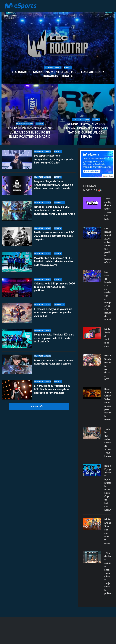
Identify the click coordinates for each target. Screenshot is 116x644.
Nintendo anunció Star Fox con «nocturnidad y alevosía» (107, 531)
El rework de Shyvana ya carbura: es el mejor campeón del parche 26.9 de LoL (54, 313)
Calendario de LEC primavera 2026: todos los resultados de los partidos (55, 289)
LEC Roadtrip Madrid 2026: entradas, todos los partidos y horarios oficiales (58, 74)
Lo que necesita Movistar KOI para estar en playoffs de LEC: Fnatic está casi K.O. (54, 338)
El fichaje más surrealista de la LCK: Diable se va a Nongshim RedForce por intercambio (52, 389)
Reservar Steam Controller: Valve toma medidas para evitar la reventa (107, 404)
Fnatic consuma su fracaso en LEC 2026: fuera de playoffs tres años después (54, 236)
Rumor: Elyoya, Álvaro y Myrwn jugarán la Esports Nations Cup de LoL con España (86, 130)
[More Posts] (39, 407)
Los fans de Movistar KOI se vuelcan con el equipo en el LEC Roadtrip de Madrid (30, 132)
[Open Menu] (110, 6)
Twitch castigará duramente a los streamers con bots (107, 209)
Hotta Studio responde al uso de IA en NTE (107, 367)
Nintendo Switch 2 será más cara (107, 337)
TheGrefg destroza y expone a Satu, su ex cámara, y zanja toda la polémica (107, 573)
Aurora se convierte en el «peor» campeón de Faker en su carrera (53, 362)
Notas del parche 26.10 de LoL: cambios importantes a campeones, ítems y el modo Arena (54, 210)
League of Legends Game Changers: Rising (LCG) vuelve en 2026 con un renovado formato (53, 185)
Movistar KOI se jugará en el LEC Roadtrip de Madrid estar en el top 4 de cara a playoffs (54, 261)
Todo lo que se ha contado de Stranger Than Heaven (107, 442)
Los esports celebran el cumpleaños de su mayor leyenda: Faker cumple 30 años (54, 159)
